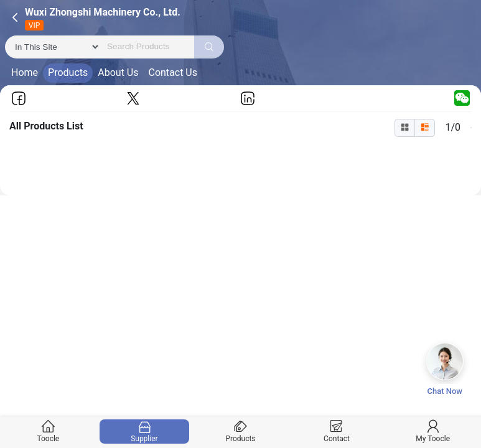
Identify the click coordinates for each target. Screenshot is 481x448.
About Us (118, 72)
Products (68, 72)
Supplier (144, 432)
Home (25, 72)
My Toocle (433, 432)
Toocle (48, 432)
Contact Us (173, 72)
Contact (336, 432)
